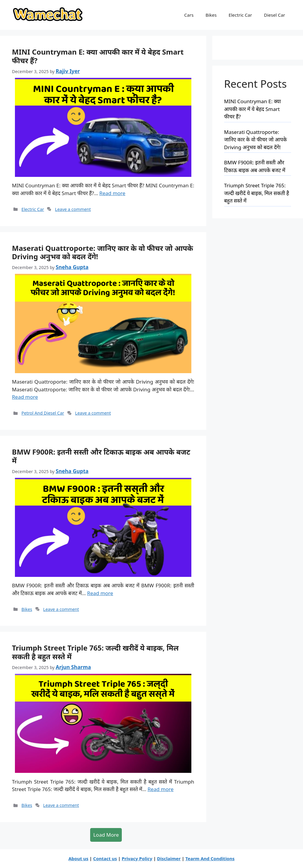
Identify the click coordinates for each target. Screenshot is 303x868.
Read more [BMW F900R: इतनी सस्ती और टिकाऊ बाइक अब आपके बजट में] (100, 593)
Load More (106, 835)
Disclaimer (169, 858)
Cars (189, 15)
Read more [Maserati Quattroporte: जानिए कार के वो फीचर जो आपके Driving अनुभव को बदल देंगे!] (25, 397)
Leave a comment (73, 209)
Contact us (105, 858)
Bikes (211, 15)
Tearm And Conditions (210, 858)
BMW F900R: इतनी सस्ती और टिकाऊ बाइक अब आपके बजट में (101, 456)
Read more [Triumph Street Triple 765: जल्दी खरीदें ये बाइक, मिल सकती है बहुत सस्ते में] (160, 789)
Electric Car (240, 15)
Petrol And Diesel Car (43, 413)
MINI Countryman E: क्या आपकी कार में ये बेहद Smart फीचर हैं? (98, 56)
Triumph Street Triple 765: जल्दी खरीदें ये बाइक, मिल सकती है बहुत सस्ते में (95, 652)
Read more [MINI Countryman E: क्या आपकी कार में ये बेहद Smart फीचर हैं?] (112, 193)
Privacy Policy (137, 858)
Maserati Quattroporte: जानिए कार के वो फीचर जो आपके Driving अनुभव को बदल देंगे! (103, 252)
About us (78, 858)
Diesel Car (274, 15)
